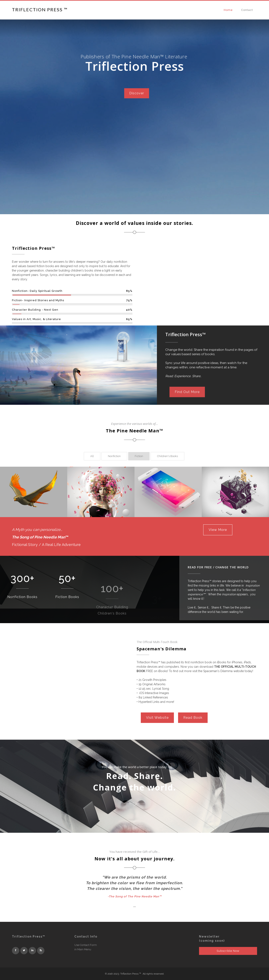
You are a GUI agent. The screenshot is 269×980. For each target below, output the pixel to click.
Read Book (193, 718)
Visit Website (157, 718)
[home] (40, 9)
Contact (247, 10)
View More (218, 530)
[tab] (92, 456)
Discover (135, 78)
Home (228, 10)
